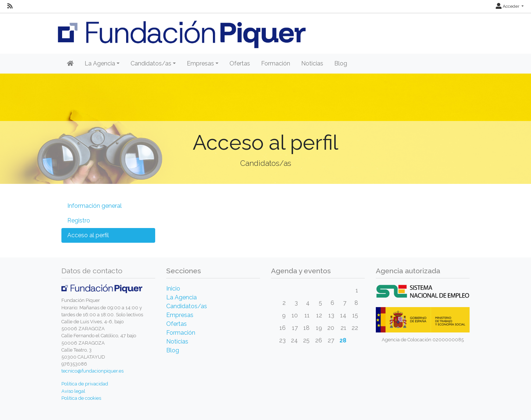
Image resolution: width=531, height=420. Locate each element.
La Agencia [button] (100, 63)
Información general (95, 206)
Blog (341, 63)
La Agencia (181, 297)
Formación (276, 63)
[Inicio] (70, 64)
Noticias (312, 63)
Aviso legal (73, 391)
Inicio (173, 289)
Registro (79, 220)
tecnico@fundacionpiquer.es (92, 371)
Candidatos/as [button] (151, 63)
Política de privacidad (85, 384)
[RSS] (10, 6)
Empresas (180, 315)
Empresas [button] (200, 63)
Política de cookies (81, 398)
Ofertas (240, 63)
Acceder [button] (508, 6)
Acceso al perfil (88, 235)
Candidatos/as (187, 306)
